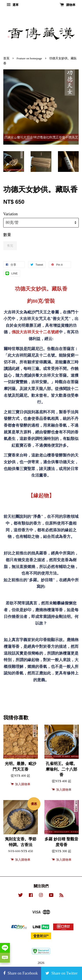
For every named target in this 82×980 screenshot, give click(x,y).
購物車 (68, 5)
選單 (13, 5)
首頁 (6, 58)
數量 (7, 235)
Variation (10, 214)
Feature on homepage (29, 58)
